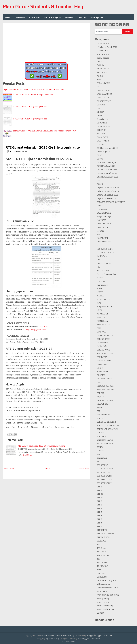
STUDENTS (102, 530)
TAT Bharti (102, 548)
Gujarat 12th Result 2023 (108, 199)
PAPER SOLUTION (105, 353)
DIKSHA (100, 112)
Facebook (23, 427)
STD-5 (100, 512)
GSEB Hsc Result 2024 (107, 173)
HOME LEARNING (105, 224)
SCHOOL (101, 418)
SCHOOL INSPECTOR (106, 422)
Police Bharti (103, 372)
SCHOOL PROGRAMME (107, 429)
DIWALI (100, 116)
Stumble (60, 427)
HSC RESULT (102, 238)
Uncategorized (97, 17)
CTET (99, 108)
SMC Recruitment (105, 444)
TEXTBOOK (102, 563)
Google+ (47, 427)
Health (82, 17)
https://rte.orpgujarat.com (34, 330)
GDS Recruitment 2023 (107, 148)
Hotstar (100, 231)
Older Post (84, 468)
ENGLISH (101, 134)
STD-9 (100, 526)
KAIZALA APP (103, 271)
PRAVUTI (101, 382)
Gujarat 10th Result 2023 (108, 191)
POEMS (100, 368)
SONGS (100, 447)
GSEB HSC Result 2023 (107, 170)
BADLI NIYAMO (104, 83)
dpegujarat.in (103, 119)
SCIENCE (101, 433)
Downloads (35, 17)
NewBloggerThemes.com (89, 639)
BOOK (100, 87)
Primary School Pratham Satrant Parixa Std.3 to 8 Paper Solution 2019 (44, 131)
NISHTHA (101, 317)
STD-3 (100, 505)
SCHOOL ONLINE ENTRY (108, 426)
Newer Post (9, 468)
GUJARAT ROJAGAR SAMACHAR (111, 202)
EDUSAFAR (102, 123)
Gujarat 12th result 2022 (108, 195)
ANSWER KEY (103, 69)
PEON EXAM (102, 364)
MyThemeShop (52, 639)
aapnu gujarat (103, 58)
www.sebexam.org (105, 606)
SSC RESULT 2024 (105, 480)
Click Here (43, 327)
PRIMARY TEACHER (106, 390)
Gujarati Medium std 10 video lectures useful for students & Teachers (33, 90)
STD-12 (100, 498)
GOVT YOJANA (103, 152)
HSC (99, 235)
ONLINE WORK (104, 350)
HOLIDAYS (102, 220)
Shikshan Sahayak (105, 440)
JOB (99, 267)
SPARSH (100, 451)
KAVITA (100, 278)
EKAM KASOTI (103, 126)
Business (21, 17)
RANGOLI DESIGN (105, 400)
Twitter (35, 427)
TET (99, 559)
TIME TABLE (102, 566)
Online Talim (103, 346)
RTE (99, 411)
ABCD (99, 62)
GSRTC (100, 181)
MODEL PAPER (103, 299)
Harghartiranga (104, 217)
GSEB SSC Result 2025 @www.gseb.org (30, 107)
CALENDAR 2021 (104, 90)
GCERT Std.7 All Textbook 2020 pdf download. (33, 95)
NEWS (100, 310)
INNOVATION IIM (105, 249)
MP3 (99, 303)
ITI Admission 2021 (105, 253)
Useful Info (102, 577)
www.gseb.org (103, 599)
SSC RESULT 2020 (105, 469)
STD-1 (99, 487)
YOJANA (100, 613)
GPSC (99, 155)
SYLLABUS (102, 541)
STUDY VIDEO (103, 537)
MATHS (100, 289)
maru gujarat (103, 285)
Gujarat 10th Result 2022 (108, 188)
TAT (99, 544)
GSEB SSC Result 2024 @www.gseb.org (30, 119)
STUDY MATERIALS (105, 534)
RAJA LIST (101, 397)
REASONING (103, 404)
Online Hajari (103, 343)
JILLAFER (101, 260)
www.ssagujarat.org (105, 609)
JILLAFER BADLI (104, 263)
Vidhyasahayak (103, 584)
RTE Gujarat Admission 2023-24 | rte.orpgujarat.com (44, 147)
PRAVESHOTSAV (104, 379)
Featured (69, 17)
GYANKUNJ (102, 209)
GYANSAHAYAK (104, 213)
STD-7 (100, 519)
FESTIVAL (101, 144)
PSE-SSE (101, 393)
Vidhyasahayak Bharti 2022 (109, 588)
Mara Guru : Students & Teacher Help (44, 6)
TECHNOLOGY (103, 555)
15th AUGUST (103, 51)
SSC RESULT (102, 465)
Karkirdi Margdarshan (107, 274)
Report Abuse (104, 620)
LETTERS (101, 281)
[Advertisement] (46, 42)
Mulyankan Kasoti (105, 307)
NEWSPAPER (103, 314)
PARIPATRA (102, 357)
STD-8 (100, 523)
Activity (100, 65)
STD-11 (100, 494)
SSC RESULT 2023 (105, 476)
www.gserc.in (103, 602)
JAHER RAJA (102, 256)
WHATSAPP (102, 591)
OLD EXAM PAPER (105, 335)
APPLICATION (103, 72)
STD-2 (100, 501)
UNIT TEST (102, 573)
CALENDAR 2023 (104, 94)
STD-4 (100, 508)
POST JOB (101, 375)
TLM (99, 570)
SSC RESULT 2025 (105, 483)
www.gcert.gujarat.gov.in (108, 595)
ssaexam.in (102, 458)
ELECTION (102, 130)
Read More (27, 455)
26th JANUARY (103, 54)
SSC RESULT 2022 (105, 472)
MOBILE (101, 296)
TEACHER (101, 552)
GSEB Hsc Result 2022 (107, 166)
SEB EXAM (102, 436)
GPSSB (100, 159)
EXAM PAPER (103, 141)
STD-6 (100, 516)
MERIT (100, 292)
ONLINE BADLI (103, 339)
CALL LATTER (103, 98)
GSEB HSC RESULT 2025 (107, 177)
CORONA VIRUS (104, 101)
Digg (70, 427)
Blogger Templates (104, 636)
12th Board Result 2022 (107, 47)
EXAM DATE (102, 137)
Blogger (90, 636)
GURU (100, 206)
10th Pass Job (103, 44)
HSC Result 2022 (104, 242)
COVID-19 (101, 105)
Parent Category (53, 17)
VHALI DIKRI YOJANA (106, 581)
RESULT (100, 408)
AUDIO (100, 76)
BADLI (100, 80)
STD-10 (100, 490)
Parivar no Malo (104, 361)
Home (8, 17)
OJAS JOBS (101, 332)
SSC (99, 462)
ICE (98, 245)
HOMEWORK (103, 227)
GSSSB (100, 184)
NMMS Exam (103, 321)
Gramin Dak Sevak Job (107, 163)
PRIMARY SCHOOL (105, 386)
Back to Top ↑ (68, 642)
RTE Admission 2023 (19, 151)
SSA (99, 454)
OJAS (99, 328)
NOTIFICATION (104, 325)
